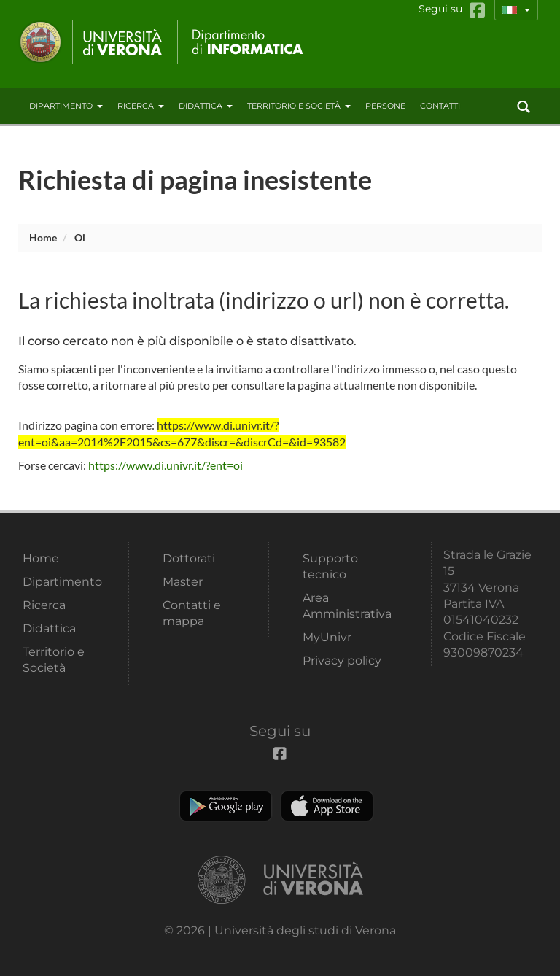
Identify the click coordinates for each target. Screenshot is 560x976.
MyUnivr (327, 637)
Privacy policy (342, 661)
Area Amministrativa (347, 606)
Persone (385, 106)
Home (43, 237)
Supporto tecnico (330, 566)
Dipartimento (66, 106)
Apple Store (327, 806)
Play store (226, 806)
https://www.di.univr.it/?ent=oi (166, 465)
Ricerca (141, 106)
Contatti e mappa (192, 613)
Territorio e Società (299, 106)
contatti (440, 106)
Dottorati (189, 558)
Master (183, 582)
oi (80, 237)
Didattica (206, 106)
